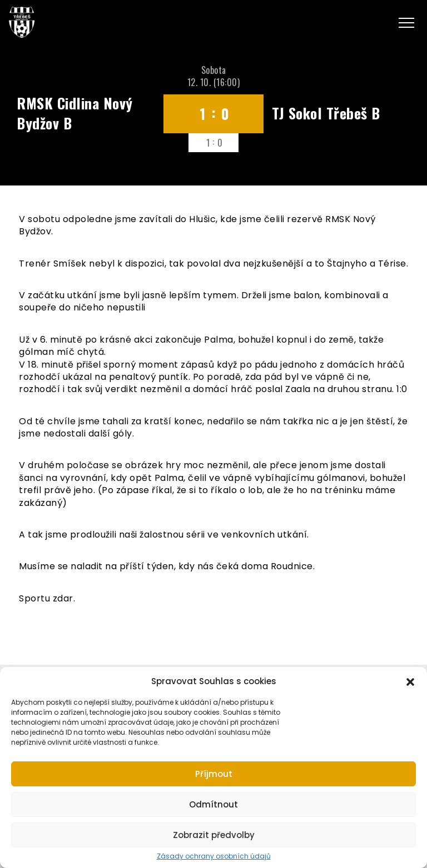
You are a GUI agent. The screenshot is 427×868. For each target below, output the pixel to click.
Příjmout (214, 774)
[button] (410, 681)
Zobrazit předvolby (214, 835)
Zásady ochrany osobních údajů (214, 856)
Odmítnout (213, 804)
